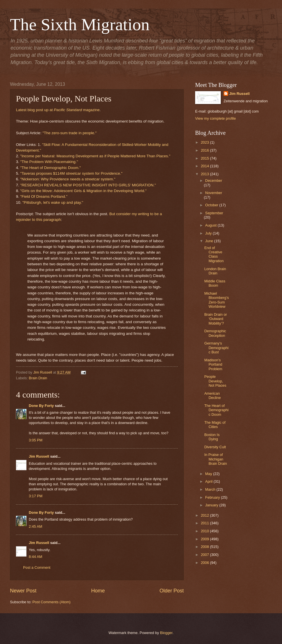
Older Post (172, 591)
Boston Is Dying (212, 437)
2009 (205, 539)
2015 (205, 158)
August (211, 225)
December (213, 181)
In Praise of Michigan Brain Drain (215, 459)
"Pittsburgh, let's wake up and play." (53, 202)
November (213, 193)
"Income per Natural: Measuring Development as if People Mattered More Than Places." (95, 156)
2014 (205, 166)
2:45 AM (35, 526)
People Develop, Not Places (215, 381)
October (212, 205)
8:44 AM (35, 557)
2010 (205, 531)
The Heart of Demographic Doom (216, 410)
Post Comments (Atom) (52, 602)
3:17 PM (36, 496)
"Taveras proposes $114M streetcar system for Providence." (71, 173)
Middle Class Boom (215, 283)
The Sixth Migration (80, 25)
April (209, 481)
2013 (205, 174)
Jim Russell (39, 456)
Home (98, 591)
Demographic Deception (215, 333)
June (210, 241)
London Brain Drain (215, 271)
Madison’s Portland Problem (213, 364)
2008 (205, 547)
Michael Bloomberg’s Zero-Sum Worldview (216, 300)
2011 (205, 523)
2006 (205, 563)
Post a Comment (37, 567)
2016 (205, 150)
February (213, 497)
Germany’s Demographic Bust (216, 348)
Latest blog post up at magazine (58, 110)
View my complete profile (215, 118)
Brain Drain (38, 378)
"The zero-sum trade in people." (70, 133)
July (209, 233)
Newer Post (23, 591)
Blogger (166, 633)
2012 (205, 515)
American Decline (212, 396)
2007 (205, 555)
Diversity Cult (215, 447)
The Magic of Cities (215, 425)
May (209, 474)
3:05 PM (36, 440)
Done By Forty (41, 406)
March (211, 489)
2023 (205, 142)
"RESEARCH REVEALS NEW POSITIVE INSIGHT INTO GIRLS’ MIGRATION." (88, 185)
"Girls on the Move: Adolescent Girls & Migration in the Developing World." (83, 191)
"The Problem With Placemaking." (49, 162)
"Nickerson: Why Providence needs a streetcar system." (68, 179)
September (214, 213)
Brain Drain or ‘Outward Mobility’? (215, 319)
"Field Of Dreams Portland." (44, 196)
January (212, 505)
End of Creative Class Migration (214, 254)
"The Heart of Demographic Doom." (50, 168)
